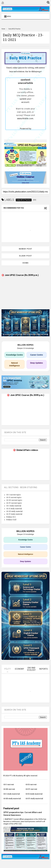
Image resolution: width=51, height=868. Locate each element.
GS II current (31, 785)
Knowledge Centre (14, 355)
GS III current (9, 789)
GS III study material (14, 511)
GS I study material (14, 506)
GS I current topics (13, 495)
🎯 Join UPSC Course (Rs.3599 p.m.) (20, 275)
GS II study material (14, 509)
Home (3, 29)
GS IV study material (14, 514)
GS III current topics (14, 500)
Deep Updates (37, 363)
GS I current (9, 785)
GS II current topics (14, 497)
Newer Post (26, 249)
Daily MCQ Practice (14, 29)
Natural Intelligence (14, 364)
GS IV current (31, 789)
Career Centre (37, 355)
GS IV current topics (14, 503)
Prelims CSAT (11, 520)
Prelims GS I (11, 517)
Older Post (26, 256)
